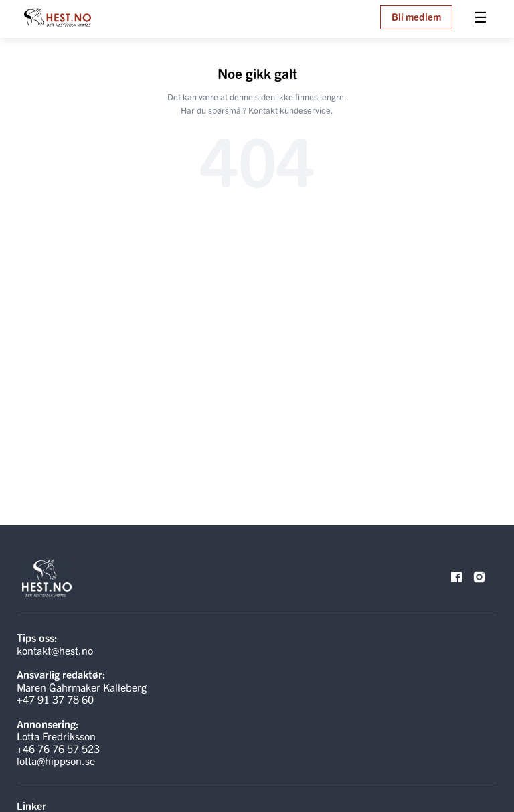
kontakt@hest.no (55, 650)
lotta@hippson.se (56, 760)
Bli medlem (416, 16)
